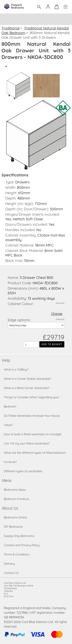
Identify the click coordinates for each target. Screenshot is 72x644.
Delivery (9, 564)
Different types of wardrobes (23, 471)
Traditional (11, 28)
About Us (10, 508)
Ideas (7, 480)
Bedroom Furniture (16, 499)
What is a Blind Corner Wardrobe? (26, 388)
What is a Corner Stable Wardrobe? (27, 379)
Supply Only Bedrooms (19, 536)
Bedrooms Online (15, 517)
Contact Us (11, 573)
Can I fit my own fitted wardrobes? (27, 443)
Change (57, 314)
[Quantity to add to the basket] (31, 345)
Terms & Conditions (17, 554)
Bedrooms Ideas (15, 490)
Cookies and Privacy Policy (22, 545)
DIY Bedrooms (13, 527)
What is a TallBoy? (16, 369)
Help (6, 360)
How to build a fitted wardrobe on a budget (33, 434)
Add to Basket (52, 344)
